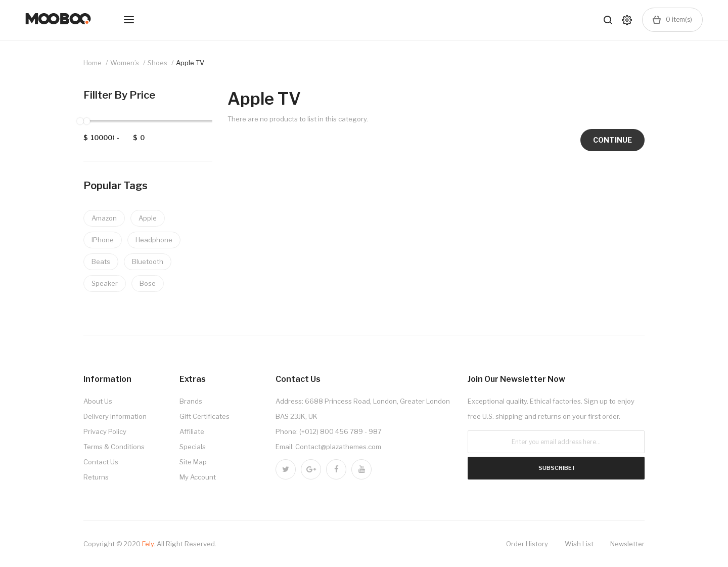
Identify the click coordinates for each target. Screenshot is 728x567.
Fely (148, 544)
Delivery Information (115, 416)
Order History (527, 544)
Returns (96, 477)
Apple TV (190, 63)
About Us (98, 401)
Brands (191, 401)
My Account (198, 477)
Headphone (154, 240)
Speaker (105, 283)
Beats (101, 261)
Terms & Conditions (114, 447)
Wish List (579, 544)
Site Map (193, 462)
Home (93, 63)
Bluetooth (148, 261)
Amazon (104, 218)
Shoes (157, 63)
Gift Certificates (204, 416)
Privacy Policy (105, 431)
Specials (193, 447)
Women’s (125, 63)
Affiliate (192, 431)
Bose (148, 283)
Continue (612, 140)
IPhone (103, 240)
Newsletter (627, 544)
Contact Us (101, 462)
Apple (148, 218)
